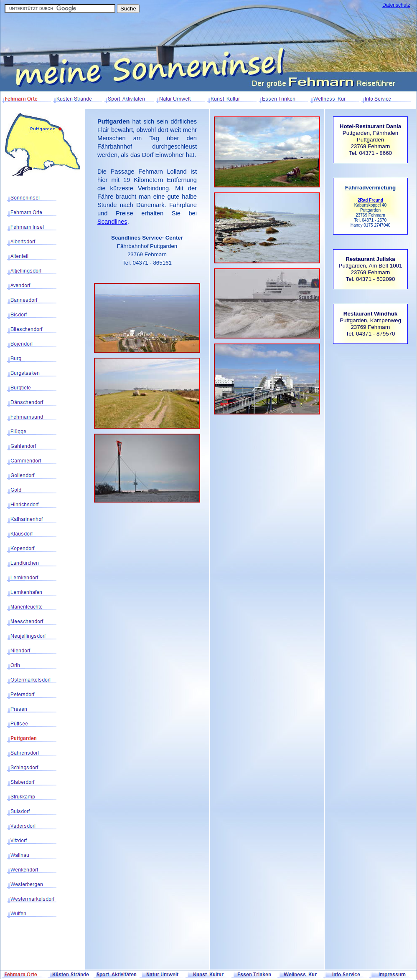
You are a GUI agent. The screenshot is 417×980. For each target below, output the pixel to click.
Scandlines (112, 222)
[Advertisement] (371, 397)
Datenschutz (396, 5)
